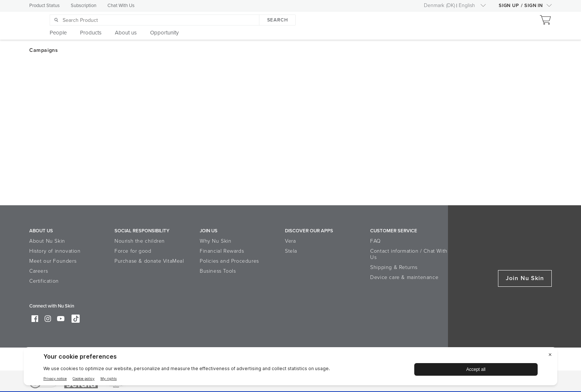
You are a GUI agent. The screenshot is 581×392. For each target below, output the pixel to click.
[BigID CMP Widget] (290, 368)
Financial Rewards (222, 251)
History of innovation (55, 251)
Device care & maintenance (404, 277)
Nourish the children (140, 241)
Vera (290, 241)
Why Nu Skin (216, 241)
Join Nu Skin (525, 278)
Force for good (133, 251)
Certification (44, 281)
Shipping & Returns (394, 267)
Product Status (44, 6)
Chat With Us (121, 6)
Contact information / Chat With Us (409, 254)
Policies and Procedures (229, 261)
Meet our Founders (53, 261)
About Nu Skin (47, 241)
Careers (39, 271)
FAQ (376, 241)
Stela (291, 251)
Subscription (84, 6)
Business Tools (218, 271)
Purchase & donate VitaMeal (149, 261)
